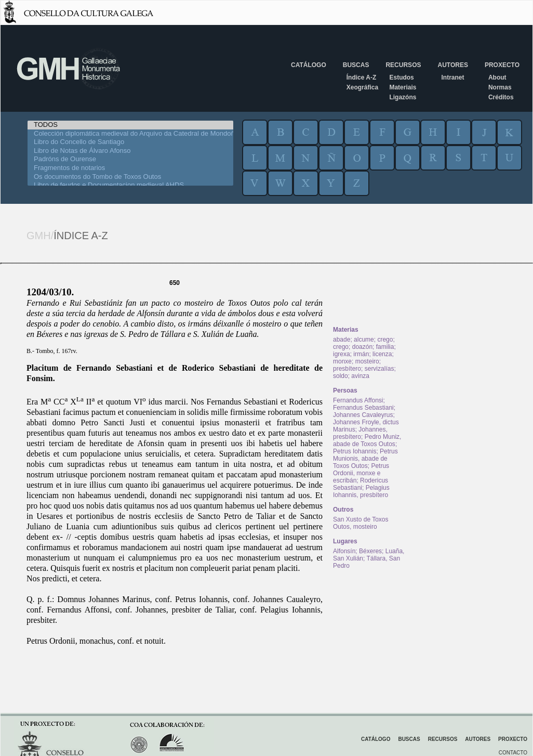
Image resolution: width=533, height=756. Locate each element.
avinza (360, 376)
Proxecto (502, 65)
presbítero (347, 369)
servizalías (379, 369)
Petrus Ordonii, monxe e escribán (361, 473)
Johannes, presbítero (360, 433)
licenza (382, 354)
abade (342, 340)
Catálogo (309, 65)
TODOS (130, 125)
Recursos (403, 65)
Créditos (501, 97)
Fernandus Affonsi (358, 400)
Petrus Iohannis (355, 451)
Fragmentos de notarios (130, 168)
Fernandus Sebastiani (363, 408)
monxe (342, 361)
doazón (362, 347)
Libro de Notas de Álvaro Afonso (130, 151)
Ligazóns (403, 97)
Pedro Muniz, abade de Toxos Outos (367, 440)
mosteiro (367, 361)
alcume (364, 340)
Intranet (452, 77)
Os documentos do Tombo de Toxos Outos (130, 177)
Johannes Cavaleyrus (363, 415)
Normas (500, 87)
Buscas (356, 65)
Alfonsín (344, 551)
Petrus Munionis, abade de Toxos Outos (365, 459)
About (497, 77)
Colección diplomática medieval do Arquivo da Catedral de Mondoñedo (130, 134)
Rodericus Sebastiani (361, 484)
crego (385, 340)
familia (385, 347)
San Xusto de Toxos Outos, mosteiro (361, 523)
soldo (341, 376)
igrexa (342, 354)
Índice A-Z (362, 77)
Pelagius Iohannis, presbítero (361, 491)
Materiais (403, 87)
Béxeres (370, 551)
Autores (452, 65)
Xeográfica (362, 87)
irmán (361, 354)
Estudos (401, 77)
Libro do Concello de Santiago (130, 142)
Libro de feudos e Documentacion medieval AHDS (130, 185)
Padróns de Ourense (130, 159)
